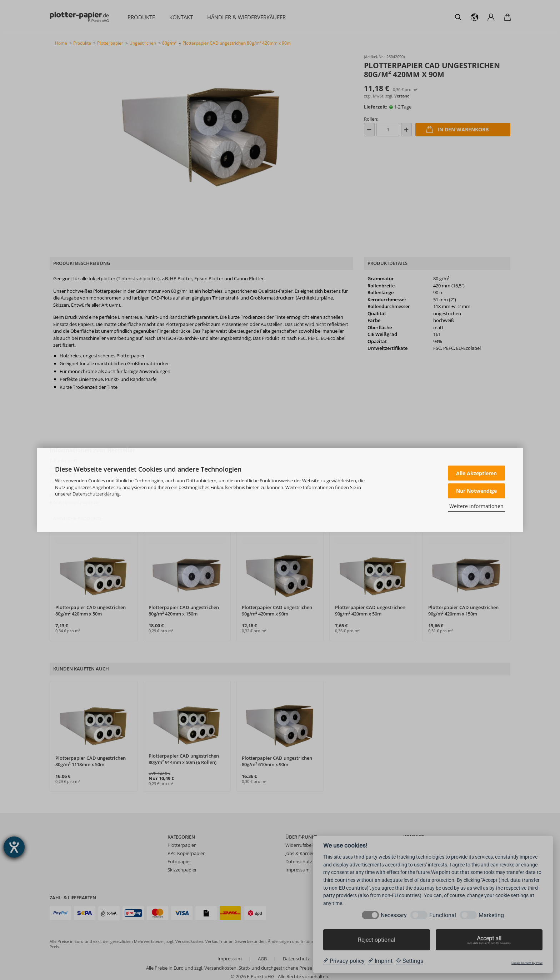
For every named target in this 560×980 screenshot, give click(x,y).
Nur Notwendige (476, 491)
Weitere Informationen (476, 506)
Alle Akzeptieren (476, 473)
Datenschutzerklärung (96, 494)
